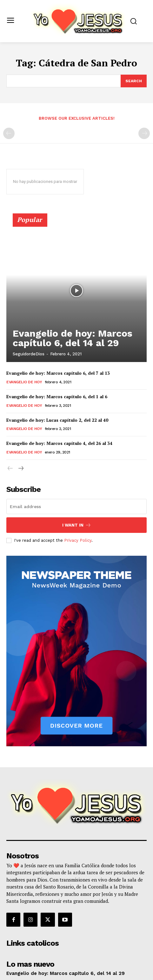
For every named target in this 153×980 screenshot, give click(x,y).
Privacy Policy (78, 540)
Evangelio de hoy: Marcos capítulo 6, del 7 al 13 (58, 373)
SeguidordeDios (29, 354)
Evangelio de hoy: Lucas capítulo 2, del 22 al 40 (57, 420)
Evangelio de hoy (24, 382)
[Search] (134, 81)
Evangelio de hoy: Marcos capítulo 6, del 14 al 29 (73, 338)
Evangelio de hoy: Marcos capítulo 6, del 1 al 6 (57, 396)
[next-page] (20, 469)
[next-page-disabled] (144, 133)
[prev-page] (9, 133)
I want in (77, 525)
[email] (76, 507)
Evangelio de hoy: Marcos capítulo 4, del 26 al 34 (59, 443)
